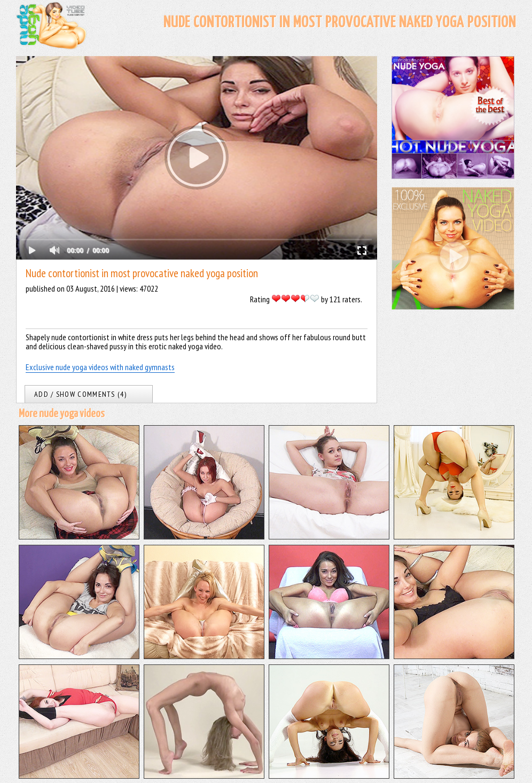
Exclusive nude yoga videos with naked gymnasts (100, 367)
